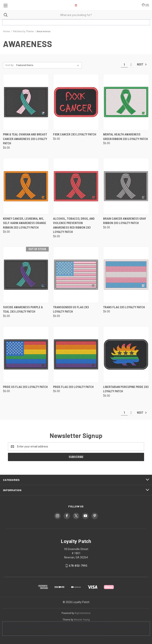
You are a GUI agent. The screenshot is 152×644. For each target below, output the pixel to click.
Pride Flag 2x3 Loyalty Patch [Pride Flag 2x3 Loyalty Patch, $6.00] (73, 387)
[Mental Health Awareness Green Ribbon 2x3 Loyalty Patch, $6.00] (126, 102)
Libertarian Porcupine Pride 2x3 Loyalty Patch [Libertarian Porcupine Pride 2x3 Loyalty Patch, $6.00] (126, 389)
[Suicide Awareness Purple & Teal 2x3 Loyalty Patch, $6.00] (26, 275)
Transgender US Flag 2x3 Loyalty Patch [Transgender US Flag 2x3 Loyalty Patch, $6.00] (71, 310)
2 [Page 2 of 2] (131, 65)
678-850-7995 (78, 566)
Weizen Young (82, 620)
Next (142, 64)
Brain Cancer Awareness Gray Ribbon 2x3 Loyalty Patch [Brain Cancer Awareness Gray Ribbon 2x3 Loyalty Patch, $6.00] (125, 221)
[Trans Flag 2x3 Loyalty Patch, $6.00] (126, 275)
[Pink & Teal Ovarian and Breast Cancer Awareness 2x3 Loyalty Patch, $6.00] (26, 102)
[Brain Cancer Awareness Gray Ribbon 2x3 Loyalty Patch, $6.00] (126, 186)
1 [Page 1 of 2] (124, 65)
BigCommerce (83, 613)
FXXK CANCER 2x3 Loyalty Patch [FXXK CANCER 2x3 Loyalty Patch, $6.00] (75, 134)
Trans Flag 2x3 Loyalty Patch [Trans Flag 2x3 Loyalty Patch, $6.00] (124, 307)
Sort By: (10, 65)
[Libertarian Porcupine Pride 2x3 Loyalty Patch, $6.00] (126, 354)
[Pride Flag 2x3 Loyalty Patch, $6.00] (76, 354)
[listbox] (48, 65)
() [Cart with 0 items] (145, 5)
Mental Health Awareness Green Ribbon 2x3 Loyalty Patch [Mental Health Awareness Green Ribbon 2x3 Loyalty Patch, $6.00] (125, 137)
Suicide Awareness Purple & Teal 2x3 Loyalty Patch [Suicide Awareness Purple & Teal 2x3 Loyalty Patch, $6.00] (23, 310)
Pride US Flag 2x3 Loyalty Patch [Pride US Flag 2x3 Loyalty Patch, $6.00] (25, 387)
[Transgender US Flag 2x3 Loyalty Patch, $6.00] (76, 275)
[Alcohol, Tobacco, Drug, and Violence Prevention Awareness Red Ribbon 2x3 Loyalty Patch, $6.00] (76, 186)
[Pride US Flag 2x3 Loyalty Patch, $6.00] (26, 354)
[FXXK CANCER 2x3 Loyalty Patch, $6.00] (76, 102)
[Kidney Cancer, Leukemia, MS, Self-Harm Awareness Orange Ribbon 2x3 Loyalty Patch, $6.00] (26, 186)
